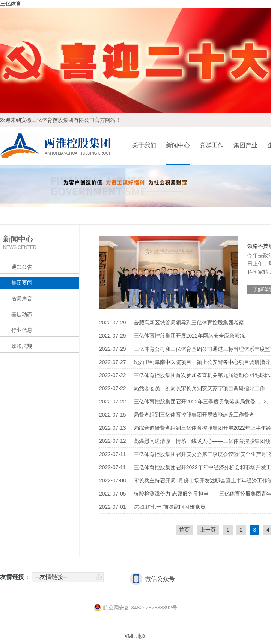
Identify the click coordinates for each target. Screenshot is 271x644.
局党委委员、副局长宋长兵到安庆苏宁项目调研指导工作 (199, 388)
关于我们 (144, 145)
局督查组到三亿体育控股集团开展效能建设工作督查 (194, 415)
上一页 (208, 530)
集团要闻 (22, 283)
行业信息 (22, 330)
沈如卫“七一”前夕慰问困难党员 (169, 507)
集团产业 (245, 145)
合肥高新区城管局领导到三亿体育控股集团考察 (189, 323)
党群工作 (212, 145)
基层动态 (22, 314)
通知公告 (22, 267)
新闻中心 (178, 145)
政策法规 (22, 346)
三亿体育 (11, 4)
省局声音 (22, 299)
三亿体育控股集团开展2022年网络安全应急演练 (189, 336)
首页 (184, 530)
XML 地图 (135, 636)
